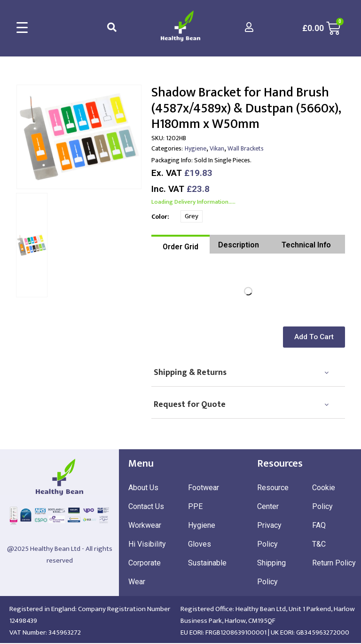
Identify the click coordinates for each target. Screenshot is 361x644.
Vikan (217, 148)
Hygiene (196, 148)
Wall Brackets (246, 148)
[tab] (180, 244)
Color (159, 217)
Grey (192, 216)
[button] (316, 337)
